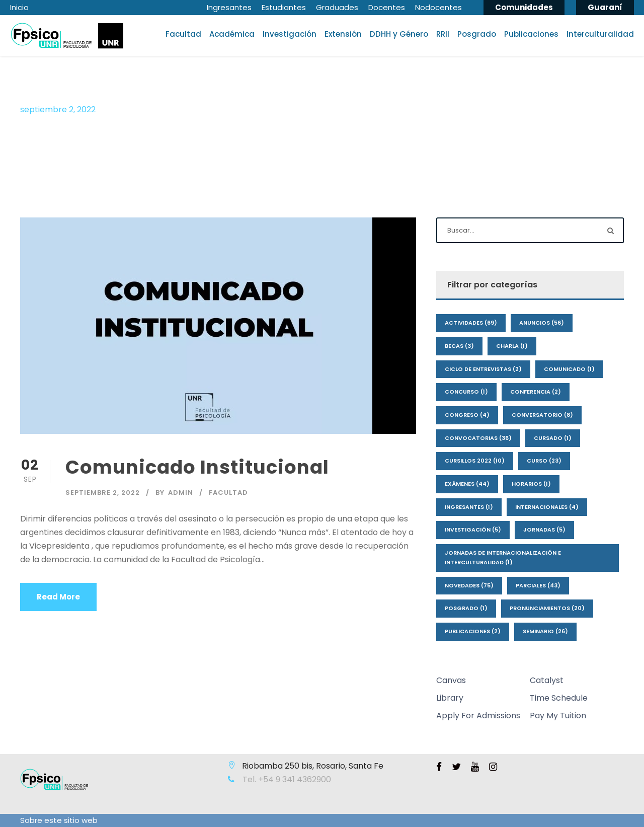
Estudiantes (284, 7)
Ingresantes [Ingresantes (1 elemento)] (469, 507)
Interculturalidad (600, 34)
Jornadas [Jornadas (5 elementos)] (544, 530)
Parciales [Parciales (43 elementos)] (538, 585)
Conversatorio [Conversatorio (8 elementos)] (542, 415)
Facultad (183, 34)
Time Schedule (559, 698)
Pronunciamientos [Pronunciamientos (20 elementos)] (547, 608)
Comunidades (524, 7)
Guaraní (605, 7)
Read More (58, 597)
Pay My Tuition (558, 716)
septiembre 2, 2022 (103, 493)
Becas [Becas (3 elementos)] (459, 346)
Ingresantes (229, 7)
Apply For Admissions (478, 716)
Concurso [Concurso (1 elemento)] (466, 392)
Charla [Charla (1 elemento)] (512, 346)
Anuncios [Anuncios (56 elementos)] (542, 323)
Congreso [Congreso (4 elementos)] (467, 415)
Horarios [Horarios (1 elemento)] (531, 484)
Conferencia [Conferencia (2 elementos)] (536, 392)
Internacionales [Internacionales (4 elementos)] (547, 507)
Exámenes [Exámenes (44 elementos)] (467, 484)
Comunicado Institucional (197, 467)
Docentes (387, 7)
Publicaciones (531, 34)
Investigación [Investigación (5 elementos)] (473, 530)
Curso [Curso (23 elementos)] (544, 461)
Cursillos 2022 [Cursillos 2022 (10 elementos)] (475, 461)
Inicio (19, 7)
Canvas (451, 680)
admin (181, 493)
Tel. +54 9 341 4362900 (286, 779)
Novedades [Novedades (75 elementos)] (469, 585)
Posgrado (477, 34)
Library (450, 698)
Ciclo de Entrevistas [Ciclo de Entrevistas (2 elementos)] (483, 369)
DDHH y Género (399, 34)
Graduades (337, 7)
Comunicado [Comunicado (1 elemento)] (569, 369)
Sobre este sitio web (59, 820)
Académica (232, 34)
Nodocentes (438, 7)
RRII (443, 34)
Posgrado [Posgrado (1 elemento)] (466, 608)
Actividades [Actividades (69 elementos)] (471, 323)
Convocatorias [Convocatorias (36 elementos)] (478, 438)
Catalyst (547, 680)
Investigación (290, 34)
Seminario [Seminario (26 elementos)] (545, 631)
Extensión (343, 34)
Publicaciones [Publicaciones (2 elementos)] (473, 631)
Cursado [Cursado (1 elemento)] (553, 438)
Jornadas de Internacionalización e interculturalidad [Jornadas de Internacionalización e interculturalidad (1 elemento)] (503, 557)
